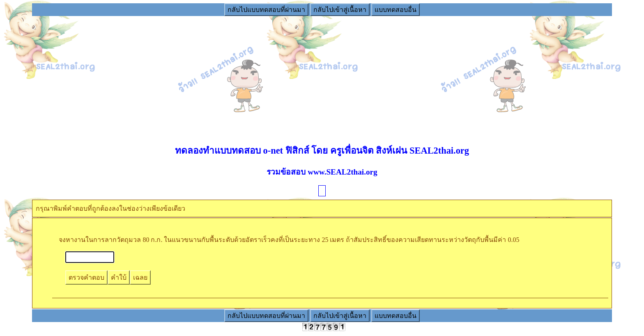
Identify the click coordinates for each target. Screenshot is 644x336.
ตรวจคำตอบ (86, 277)
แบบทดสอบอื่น (396, 10)
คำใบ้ (119, 277)
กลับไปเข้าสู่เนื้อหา (340, 10)
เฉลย (140, 277)
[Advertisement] (322, 74)
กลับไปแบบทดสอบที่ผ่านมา (266, 10)
